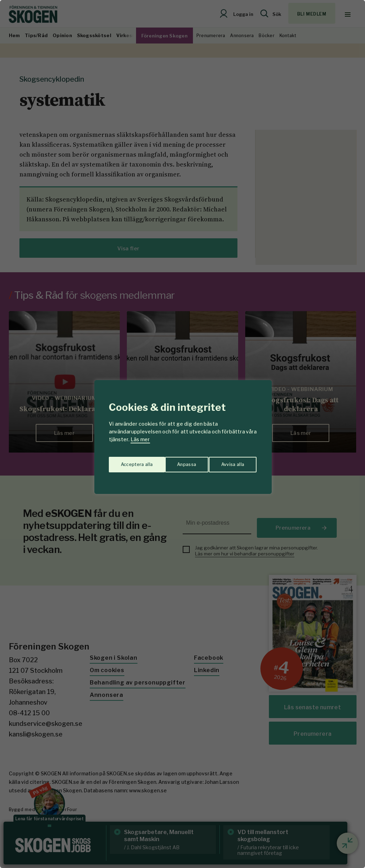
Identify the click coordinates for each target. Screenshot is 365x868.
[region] (182, 434)
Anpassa (129, 462)
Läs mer (140, 439)
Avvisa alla (175, 462)
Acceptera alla (229, 462)
